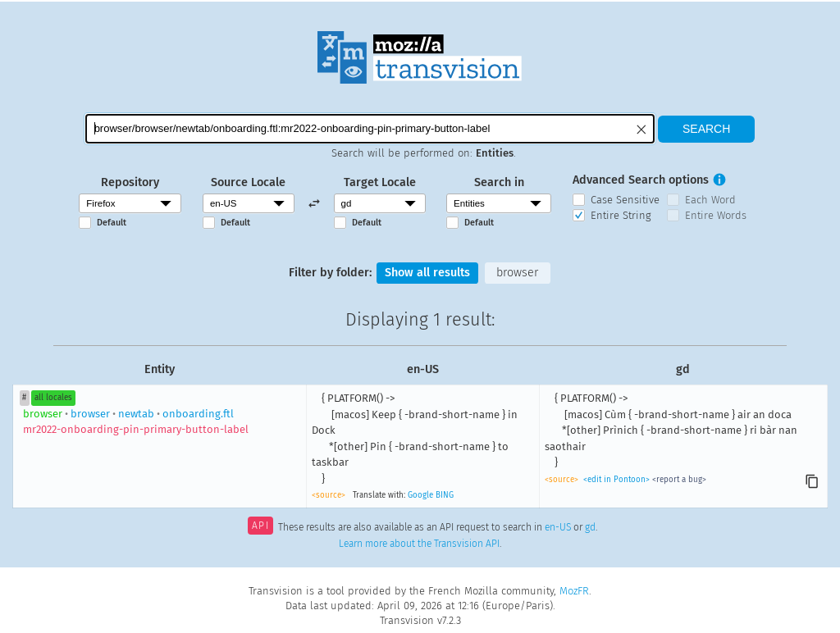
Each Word (710, 200)
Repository (130, 182)
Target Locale (380, 182)
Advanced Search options (641, 180)
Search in (499, 182)
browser (517, 273)
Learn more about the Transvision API (419, 544)
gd (590, 527)
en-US (558, 527)
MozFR (574, 591)
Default (112, 223)
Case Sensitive (625, 200)
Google (420, 495)
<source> (329, 495)
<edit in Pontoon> (616, 480)
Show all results (427, 273)
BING (445, 495)
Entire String (621, 215)
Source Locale (248, 182)
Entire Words (716, 215)
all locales (53, 398)
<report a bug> (679, 480)
